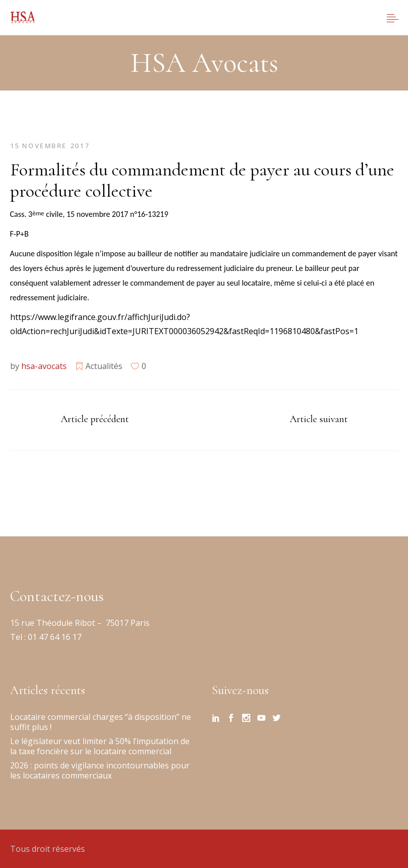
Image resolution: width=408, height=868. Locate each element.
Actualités (104, 366)
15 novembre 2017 (50, 146)
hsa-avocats (44, 366)
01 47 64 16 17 (54, 637)
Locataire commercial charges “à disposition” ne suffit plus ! (101, 722)
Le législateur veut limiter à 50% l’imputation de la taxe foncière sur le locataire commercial (100, 746)
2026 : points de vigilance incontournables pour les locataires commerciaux (100, 770)
